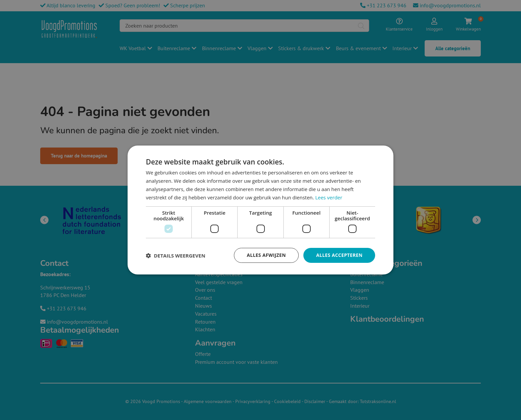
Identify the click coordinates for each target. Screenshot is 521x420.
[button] (176, 256)
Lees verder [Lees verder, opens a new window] (329, 197)
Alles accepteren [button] (339, 255)
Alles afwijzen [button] (266, 255)
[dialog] (260, 210)
